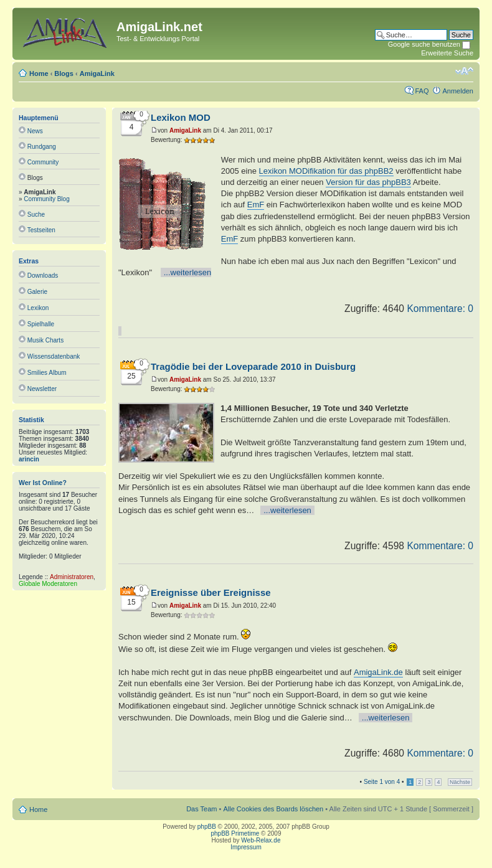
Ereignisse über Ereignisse (211, 592)
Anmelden (458, 91)
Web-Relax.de (261, 840)
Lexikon (38, 308)
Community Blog (46, 199)
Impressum (246, 847)
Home (39, 73)
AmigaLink (97, 73)
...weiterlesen (188, 272)
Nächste (460, 782)
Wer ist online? (43, 483)
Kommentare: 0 (440, 309)
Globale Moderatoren (48, 584)
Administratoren (72, 577)
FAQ (422, 91)
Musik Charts (45, 340)
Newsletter (42, 389)
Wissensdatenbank (54, 356)
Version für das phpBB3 (368, 182)
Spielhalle (41, 324)
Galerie (37, 292)
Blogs (64, 73)
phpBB (207, 827)
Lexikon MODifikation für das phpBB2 (326, 171)
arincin (29, 459)
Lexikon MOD (181, 117)
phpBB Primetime (235, 833)
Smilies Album (47, 373)
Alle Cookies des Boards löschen (273, 809)
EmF (256, 205)
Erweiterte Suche (447, 53)
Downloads (43, 276)
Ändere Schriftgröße (464, 71)
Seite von (382, 782)
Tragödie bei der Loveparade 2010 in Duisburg (253, 366)
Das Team (201, 809)
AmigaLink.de (378, 672)
